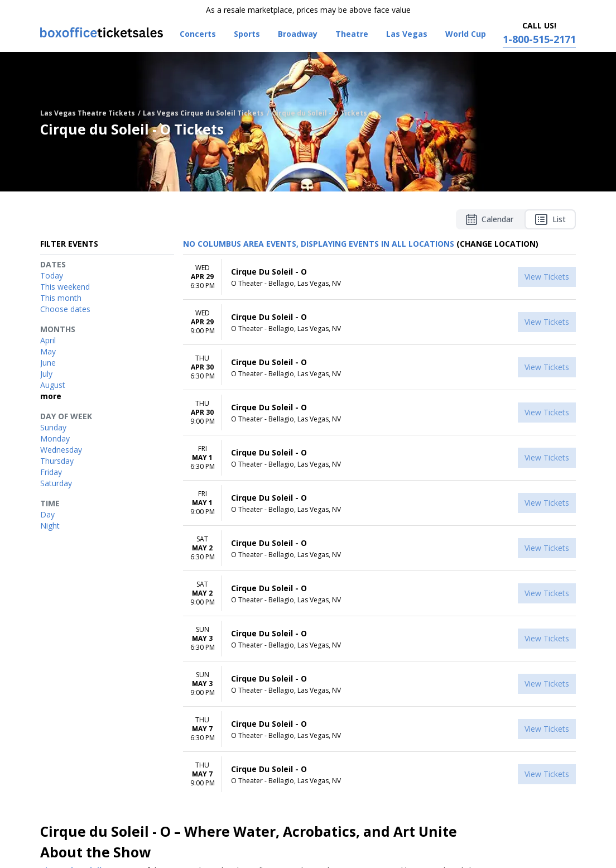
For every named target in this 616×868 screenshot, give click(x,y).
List (550, 219)
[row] (379, 277)
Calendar (490, 219)
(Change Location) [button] (497, 244)
